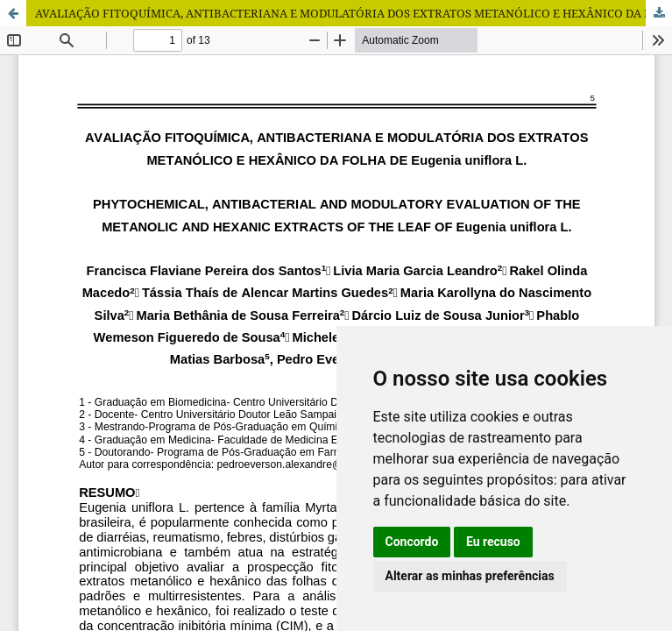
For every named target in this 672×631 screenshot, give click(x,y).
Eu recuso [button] (493, 542)
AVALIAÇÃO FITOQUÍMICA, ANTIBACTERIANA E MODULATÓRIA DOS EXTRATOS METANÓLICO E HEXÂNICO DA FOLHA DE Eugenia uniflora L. (354, 13)
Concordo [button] (412, 542)
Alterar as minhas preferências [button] (470, 576)
